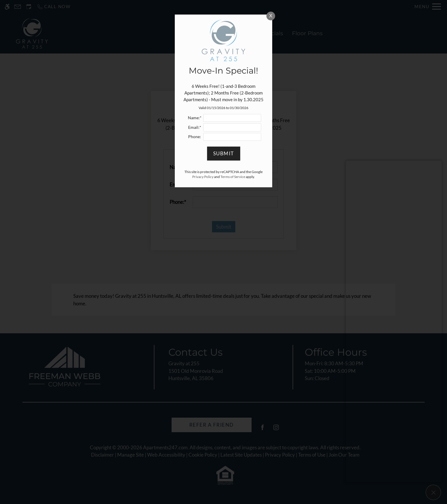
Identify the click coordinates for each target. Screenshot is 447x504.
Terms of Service (233, 177)
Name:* (195, 118)
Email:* (195, 127)
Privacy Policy (203, 177)
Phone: (195, 137)
